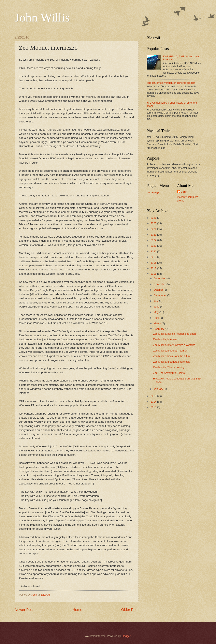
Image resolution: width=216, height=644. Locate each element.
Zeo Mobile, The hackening (169, 367)
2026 (154, 218)
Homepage (153, 192)
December (160, 278)
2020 (154, 251)
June (157, 307)
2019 (154, 257)
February (159, 329)
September (161, 295)
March (158, 323)
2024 (154, 229)
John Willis (42, 17)
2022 (154, 240)
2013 (154, 407)
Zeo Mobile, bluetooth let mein (171, 351)
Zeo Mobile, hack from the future (172, 356)
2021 (154, 246)
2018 (154, 263)
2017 (154, 268)
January (159, 389)
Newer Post (24, 610)
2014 (154, 402)
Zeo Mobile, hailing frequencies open (174, 334)
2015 (154, 396)
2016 (154, 274)
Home (77, 610)
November (160, 284)
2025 (154, 223)
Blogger (126, 636)
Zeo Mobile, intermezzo (167, 339)
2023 (154, 235)
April (157, 318)
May (157, 312)
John (184, 192)
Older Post (130, 610)
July (156, 301)
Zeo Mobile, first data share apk (171, 362)
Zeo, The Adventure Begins (169, 373)
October (159, 290)
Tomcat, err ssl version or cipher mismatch (171, 83)
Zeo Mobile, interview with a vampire (174, 345)
